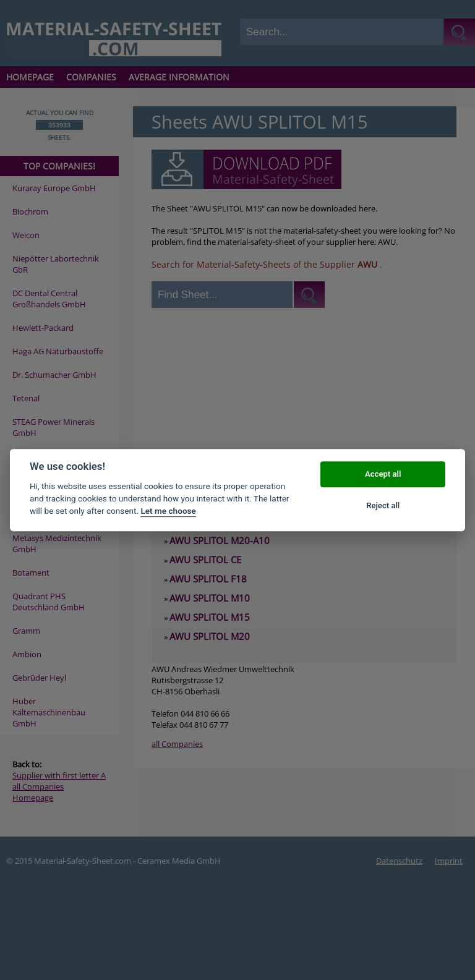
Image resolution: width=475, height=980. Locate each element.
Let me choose (168, 511)
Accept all (383, 475)
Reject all (383, 505)
